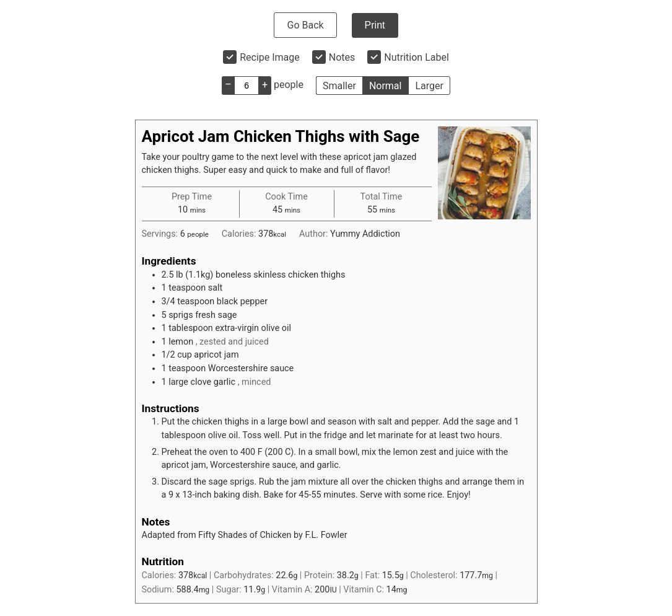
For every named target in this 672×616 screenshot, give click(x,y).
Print (375, 25)
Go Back (305, 25)
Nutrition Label (417, 57)
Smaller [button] (339, 86)
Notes (342, 57)
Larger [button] (429, 86)
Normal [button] (386, 86)
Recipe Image (270, 57)
